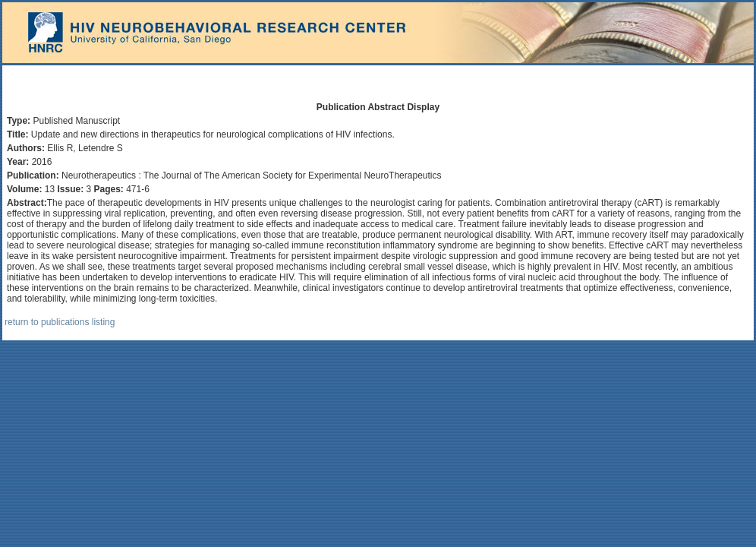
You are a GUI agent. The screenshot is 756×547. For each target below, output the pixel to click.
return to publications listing (60, 322)
